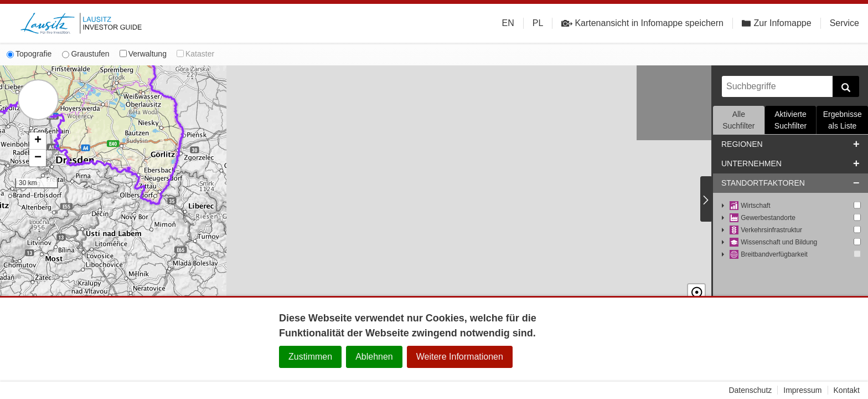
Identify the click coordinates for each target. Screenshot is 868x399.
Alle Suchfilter (738, 120)
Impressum (802, 390)
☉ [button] (696, 283)
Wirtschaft (750, 206)
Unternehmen (751, 163)
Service (844, 23)
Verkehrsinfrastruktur (766, 230)
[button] (38, 141)
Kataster (195, 54)
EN (508, 23)
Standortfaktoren (763, 183)
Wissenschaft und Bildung (773, 242)
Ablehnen (374, 357)
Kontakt (847, 390)
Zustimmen (310, 357)
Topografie (29, 54)
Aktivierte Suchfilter (790, 120)
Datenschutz (750, 390)
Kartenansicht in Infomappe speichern (642, 23)
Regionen (742, 144)
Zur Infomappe (777, 23)
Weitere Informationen (460, 357)
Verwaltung (143, 54)
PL (538, 23)
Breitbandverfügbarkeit (769, 255)
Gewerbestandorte (763, 218)
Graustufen (86, 54)
